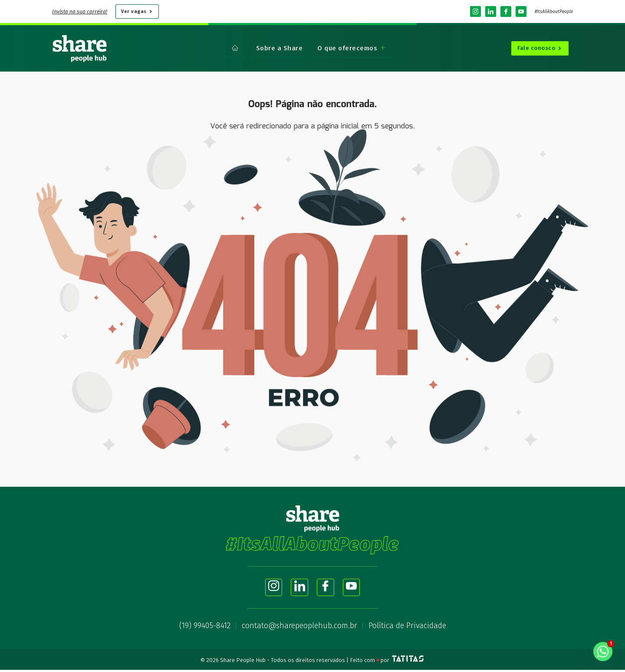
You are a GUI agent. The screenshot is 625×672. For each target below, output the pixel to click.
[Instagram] (475, 11)
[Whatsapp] (603, 652)
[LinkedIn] (491, 11)
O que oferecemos (350, 48)
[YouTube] (521, 11)
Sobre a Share (280, 48)
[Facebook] (506, 11)
